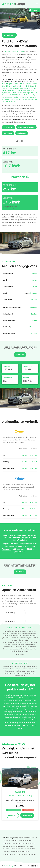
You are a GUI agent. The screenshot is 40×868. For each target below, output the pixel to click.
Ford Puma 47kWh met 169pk (14, 52)
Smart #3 (28, 88)
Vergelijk (34, 10)
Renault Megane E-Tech (10, 84)
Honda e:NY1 (17, 86)
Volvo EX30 (26, 86)
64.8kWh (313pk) (14, 796)
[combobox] (14, 613)
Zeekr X (33, 86)
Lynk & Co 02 (32, 90)
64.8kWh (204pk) (26, 796)
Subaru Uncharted (29, 99)
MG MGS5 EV (14, 95)
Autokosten (20, 355)
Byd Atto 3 (31, 93)
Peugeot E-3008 (7, 88)
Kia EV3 (15, 90)
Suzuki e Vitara (22, 93)
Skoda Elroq (23, 90)
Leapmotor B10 (7, 97)
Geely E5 (13, 102)
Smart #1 (29, 84)
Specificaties (27, 815)
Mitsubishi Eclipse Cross (21, 97)
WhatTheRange (8, 866)
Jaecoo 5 (19, 99)
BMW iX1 (22, 84)
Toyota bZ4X (30, 95)
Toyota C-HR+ (10, 99)
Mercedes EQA (19, 88)
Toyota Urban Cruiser (9, 93)
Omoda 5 (23, 95)
